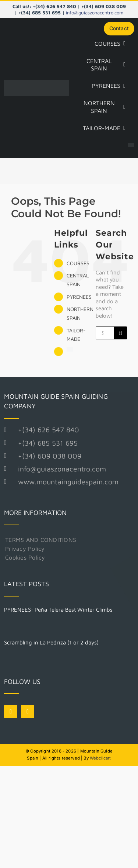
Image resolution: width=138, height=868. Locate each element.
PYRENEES (79, 297)
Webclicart (100, 758)
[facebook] (11, 712)
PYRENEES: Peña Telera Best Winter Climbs (58, 610)
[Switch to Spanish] (131, 146)
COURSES (78, 263)
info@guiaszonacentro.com (95, 13)
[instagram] (28, 712)
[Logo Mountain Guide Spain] (36, 83)
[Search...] (105, 333)
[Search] (121, 333)
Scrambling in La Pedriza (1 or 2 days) (51, 642)
